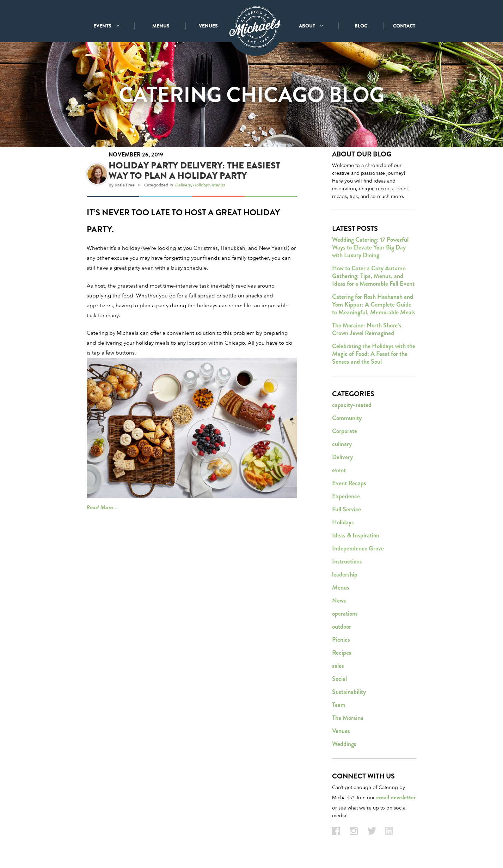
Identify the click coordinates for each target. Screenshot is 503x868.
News (339, 603)
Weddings (344, 746)
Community (347, 420)
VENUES (208, 26)
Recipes (342, 655)
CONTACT (404, 26)
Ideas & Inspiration (356, 538)
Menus (218, 187)
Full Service (346, 512)
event (339, 473)
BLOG (361, 26)
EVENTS (106, 26)
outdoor (342, 629)
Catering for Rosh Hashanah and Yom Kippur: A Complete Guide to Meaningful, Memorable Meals (374, 307)
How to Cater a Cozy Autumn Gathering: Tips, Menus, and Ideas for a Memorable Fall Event (373, 278)
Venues (341, 733)
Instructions (347, 564)
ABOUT (311, 26)
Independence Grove (358, 551)
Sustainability (349, 694)
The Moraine (348, 720)
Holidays (201, 187)
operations (345, 616)
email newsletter (396, 800)
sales (338, 668)
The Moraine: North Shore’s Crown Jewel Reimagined (367, 332)
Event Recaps (349, 486)
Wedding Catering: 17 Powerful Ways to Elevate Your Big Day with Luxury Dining (370, 250)
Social (339, 681)
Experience (346, 499)
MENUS (161, 26)
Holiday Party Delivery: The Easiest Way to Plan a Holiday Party (194, 173)
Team (339, 707)
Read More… (103, 510)
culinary (342, 447)
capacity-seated (352, 407)
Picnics (341, 642)
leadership (345, 577)
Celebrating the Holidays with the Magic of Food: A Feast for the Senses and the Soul (374, 356)
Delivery (183, 187)
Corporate (345, 433)
